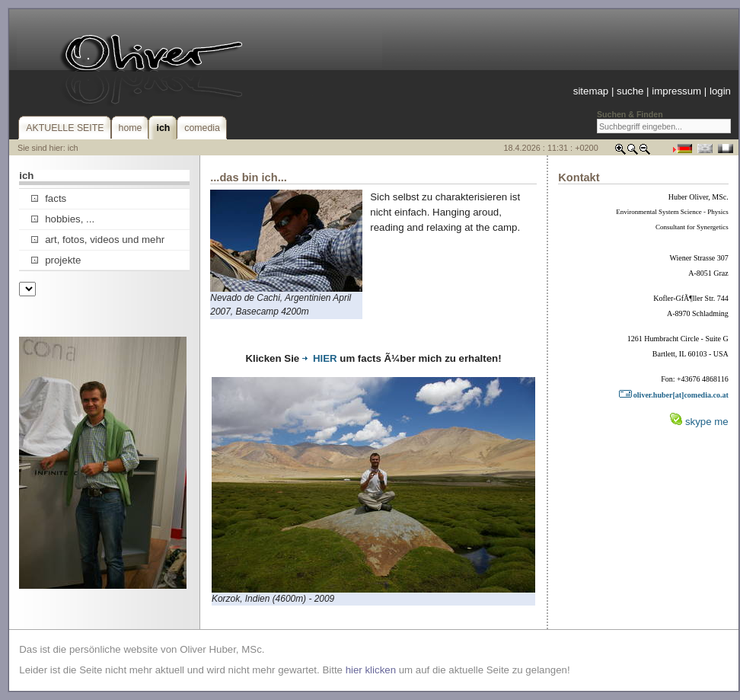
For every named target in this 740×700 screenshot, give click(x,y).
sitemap (591, 91)
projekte (56, 260)
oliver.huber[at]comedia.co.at (673, 395)
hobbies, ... (63, 219)
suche (630, 91)
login (720, 91)
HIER (320, 358)
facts (49, 198)
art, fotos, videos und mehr (98, 240)
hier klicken (371, 670)
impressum (676, 91)
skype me (707, 422)
